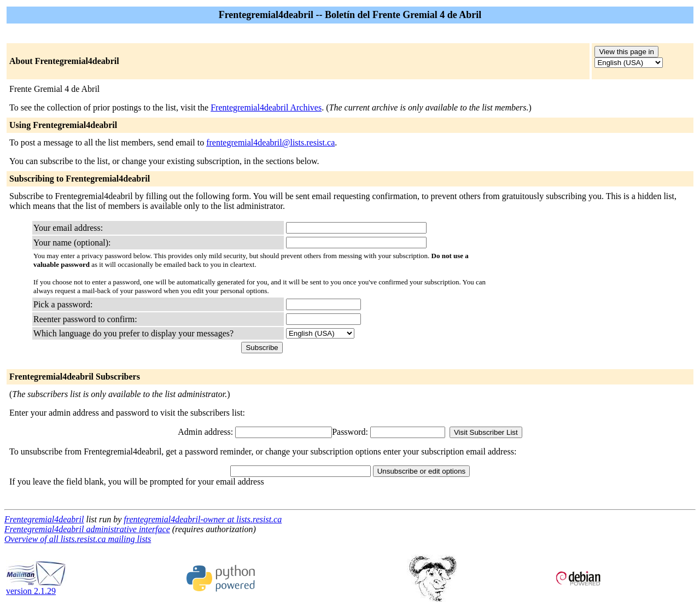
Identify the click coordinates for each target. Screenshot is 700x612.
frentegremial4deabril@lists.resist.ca (270, 142)
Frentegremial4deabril (44, 519)
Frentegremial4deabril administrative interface (87, 529)
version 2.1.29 (36, 587)
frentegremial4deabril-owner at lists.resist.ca (203, 519)
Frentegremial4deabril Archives (266, 107)
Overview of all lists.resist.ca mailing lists (78, 539)
